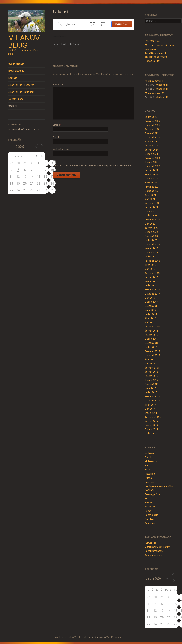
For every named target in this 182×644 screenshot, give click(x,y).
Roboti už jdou (153, 61)
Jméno (57, 125)
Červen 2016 (152, 331)
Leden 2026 (151, 117)
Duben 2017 (151, 302)
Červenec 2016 (153, 327)
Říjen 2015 (151, 359)
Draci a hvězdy (16, 71)
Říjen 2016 (151, 318)
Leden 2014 (151, 433)
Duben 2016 (151, 339)
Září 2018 (150, 269)
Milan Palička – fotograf (21, 85)
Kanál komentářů (154, 551)
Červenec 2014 (153, 417)
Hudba (148, 478)
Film (147, 466)
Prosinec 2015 (152, 351)
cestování (150, 453)
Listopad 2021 (152, 191)
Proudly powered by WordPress (69, 637)
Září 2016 (150, 322)
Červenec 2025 (153, 129)
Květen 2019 (152, 248)
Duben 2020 (151, 232)
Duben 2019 (151, 252)
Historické (150, 474)
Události (13, 106)
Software (150, 507)
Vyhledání (122, 24)
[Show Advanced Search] (93, 24)
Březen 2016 (152, 343)
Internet (149, 482)
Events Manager (74, 44)
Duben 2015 (151, 380)
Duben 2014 (151, 429)
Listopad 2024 (152, 137)
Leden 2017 (151, 314)
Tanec (148, 511)
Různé (148, 502)
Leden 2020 (151, 240)
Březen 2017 (152, 306)
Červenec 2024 (153, 146)
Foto (148, 470)
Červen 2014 (152, 421)
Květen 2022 (152, 174)
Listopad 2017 (152, 294)
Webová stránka (61, 149)
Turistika (150, 519)
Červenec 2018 (153, 273)
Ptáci (148, 498)
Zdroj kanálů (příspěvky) (158, 547)
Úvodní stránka (16, 64)
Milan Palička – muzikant (21, 92)
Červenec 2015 (153, 368)
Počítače (150, 490)
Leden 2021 (151, 215)
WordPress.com (114, 637)
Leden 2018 (151, 285)
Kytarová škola (153, 41)
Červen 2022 (152, 170)
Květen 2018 (152, 281)
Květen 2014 (152, 425)
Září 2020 (150, 224)
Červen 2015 (152, 372)
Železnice (150, 523)
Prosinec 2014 (152, 396)
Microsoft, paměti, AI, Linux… (161, 45)
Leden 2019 (151, 257)
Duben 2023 (151, 162)
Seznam (103, 24)
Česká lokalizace (154, 555)
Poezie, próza (152, 494)
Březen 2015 (152, 384)
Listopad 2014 (152, 401)
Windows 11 (158, 81)
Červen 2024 (152, 150)
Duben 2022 (151, 178)
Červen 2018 (152, 277)
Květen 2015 (152, 376)
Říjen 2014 (151, 405)
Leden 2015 (151, 392)
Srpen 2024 (151, 142)
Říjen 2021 (151, 195)
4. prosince (151, 49)
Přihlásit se (151, 543)
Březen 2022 (152, 183)
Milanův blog (24, 42)
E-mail (57, 137)
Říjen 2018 (151, 265)
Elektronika (151, 461)
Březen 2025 (152, 133)
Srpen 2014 (151, 413)
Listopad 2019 (152, 244)
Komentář (59, 85)
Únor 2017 (151, 310)
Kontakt (13, 78)
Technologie (152, 515)
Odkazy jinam (16, 99)
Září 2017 (150, 298)
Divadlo (149, 457)
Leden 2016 (151, 347)
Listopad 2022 (152, 166)
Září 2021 (150, 199)
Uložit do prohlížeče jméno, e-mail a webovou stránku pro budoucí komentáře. (92, 165)
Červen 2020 (152, 228)
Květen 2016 (152, 335)
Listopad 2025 (152, 125)
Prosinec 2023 (152, 158)
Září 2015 (150, 364)
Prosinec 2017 (152, 290)
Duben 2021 (151, 211)
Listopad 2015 (152, 355)
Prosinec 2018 (152, 261)
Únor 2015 (151, 388)
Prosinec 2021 (152, 187)
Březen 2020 (152, 236)
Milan (148, 81)
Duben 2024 (151, 154)
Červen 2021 (152, 207)
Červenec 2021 (153, 203)
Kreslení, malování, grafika (159, 486)
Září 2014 (150, 409)
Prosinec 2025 (152, 121)
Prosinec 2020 (152, 220)
